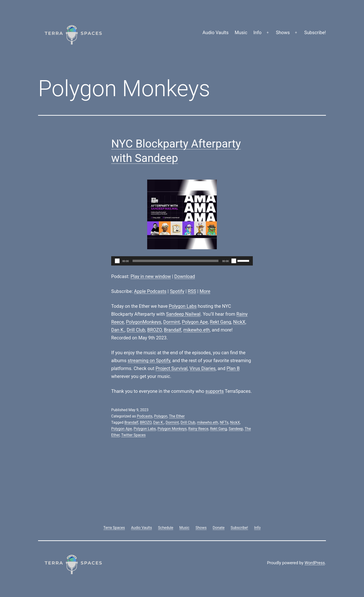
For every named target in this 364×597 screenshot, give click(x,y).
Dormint (171, 322)
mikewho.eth (197, 330)
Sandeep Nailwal (183, 314)
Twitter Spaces (133, 435)
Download (185, 276)
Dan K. (118, 330)
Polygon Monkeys (172, 429)
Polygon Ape (195, 322)
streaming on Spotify (149, 361)
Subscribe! (315, 33)
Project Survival (172, 368)
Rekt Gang (220, 322)
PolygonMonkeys (144, 322)
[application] (182, 261)
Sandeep (236, 429)
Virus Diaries (202, 368)
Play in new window (151, 276)
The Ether (177, 416)
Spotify (177, 291)
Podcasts (145, 416)
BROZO (154, 330)
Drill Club (136, 330)
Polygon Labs (183, 306)
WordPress (315, 563)
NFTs (224, 422)
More (205, 291)
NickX (239, 322)
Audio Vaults (215, 33)
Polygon (161, 416)
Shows (283, 33)
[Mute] (234, 261)
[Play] (117, 261)
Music (241, 33)
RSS (192, 291)
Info (258, 33)
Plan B (233, 368)
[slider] (176, 261)
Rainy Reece (198, 429)
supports (215, 391)
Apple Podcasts (150, 291)
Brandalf (173, 330)
